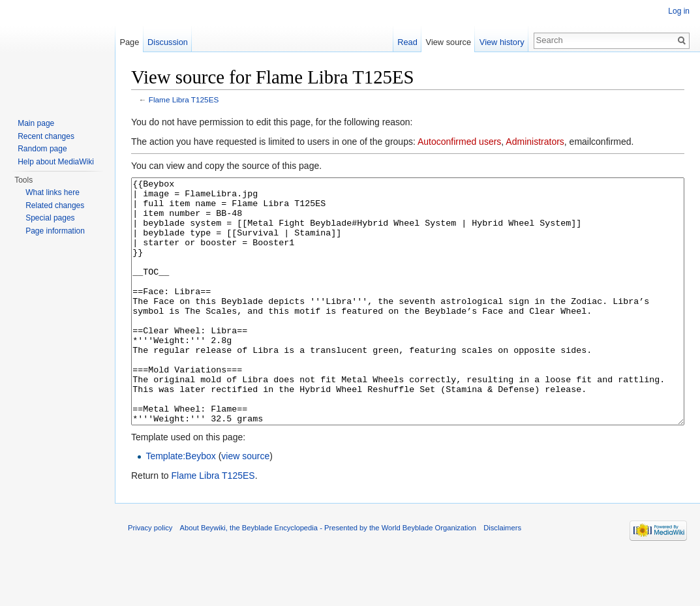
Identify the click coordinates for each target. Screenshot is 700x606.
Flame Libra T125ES (184, 99)
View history (502, 42)
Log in (679, 11)
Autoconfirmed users (459, 142)
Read (407, 42)
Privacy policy (150, 577)
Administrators (535, 142)
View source (449, 42)
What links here (53, 192)
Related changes (55, 205)
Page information (55, 231)
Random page (42, 149)
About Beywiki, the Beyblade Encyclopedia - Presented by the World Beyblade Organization (328, 577)
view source (245, 505)
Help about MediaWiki (56, 162)
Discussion (168, 42)
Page (129, 42)
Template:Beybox (180, 505)
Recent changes (46, 136)
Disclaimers (502, 577)
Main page (36, 123)
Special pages (50, 218)
